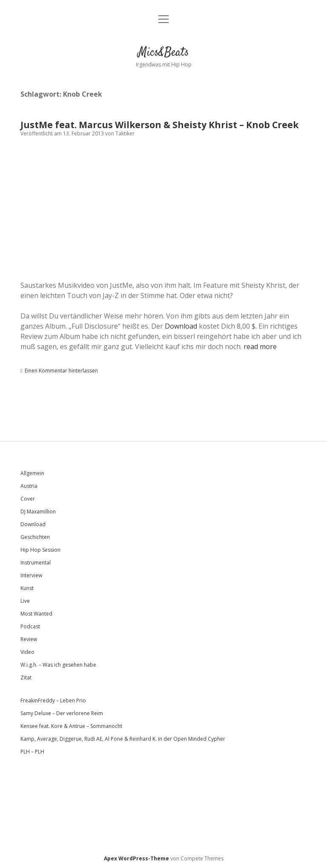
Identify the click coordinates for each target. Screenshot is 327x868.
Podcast (30, 626)
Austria (29, 486)
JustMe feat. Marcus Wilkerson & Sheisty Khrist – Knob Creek (159, 125)
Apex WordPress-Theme (136, 858)
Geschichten (35, 537)
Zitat (26, 677)
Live (25, 601)
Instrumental (36, 563)
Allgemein (32, 473)
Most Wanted (36, 614)
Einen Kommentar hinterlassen (61, 371)
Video (27, 652)
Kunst (27, 588)
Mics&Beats (163, 53)
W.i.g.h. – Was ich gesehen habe (58, 665)
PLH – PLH (32, 752)
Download (181, 326)
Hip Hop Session (40, 550)
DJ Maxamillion (38, 511)
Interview (31, 575)
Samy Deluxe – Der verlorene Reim (62, 713)
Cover (28, 499)
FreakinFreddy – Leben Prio (53, 700)
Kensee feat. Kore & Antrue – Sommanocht (71, 726)
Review (29, 639)
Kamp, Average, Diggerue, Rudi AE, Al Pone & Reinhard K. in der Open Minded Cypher (123, 739)
